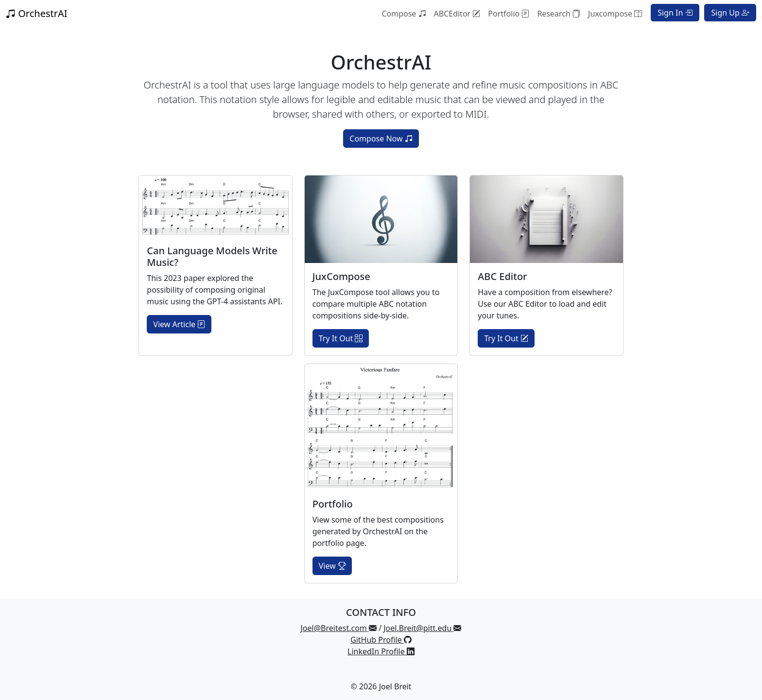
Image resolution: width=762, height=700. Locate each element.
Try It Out (341, 338)
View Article (179, 324)
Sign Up (730, 13)
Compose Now (381, 139)
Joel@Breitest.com (339, 628)
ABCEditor (457, 14)
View (332, 566)
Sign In (675, 13)
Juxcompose (615, 14)
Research (559, 14)
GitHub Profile (381, 640)
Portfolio (509, 14)
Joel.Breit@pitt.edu (422, 628)
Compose (404, 14)
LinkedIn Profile (381, 651)
